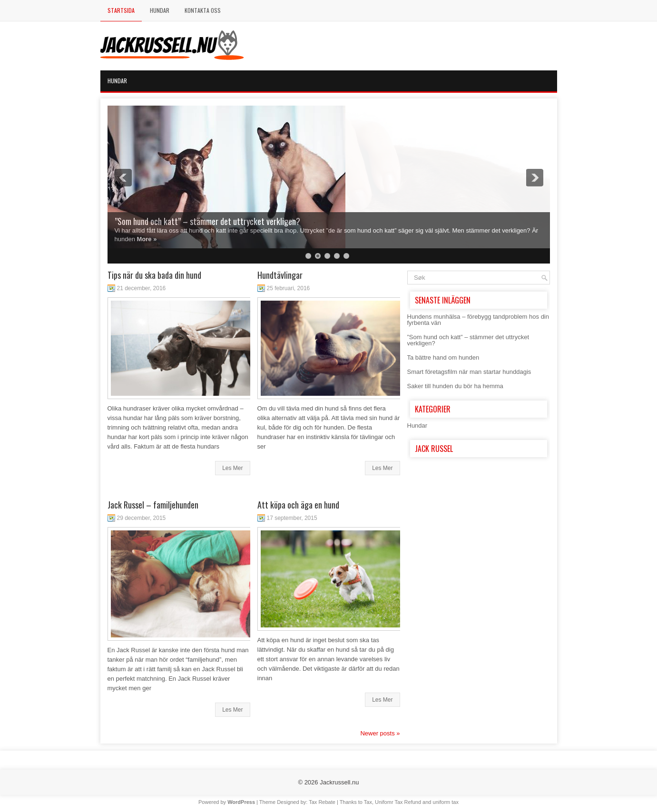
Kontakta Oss (203, 10)
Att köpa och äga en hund (298, 505)
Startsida (121, 10)
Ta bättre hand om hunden (443, 357)
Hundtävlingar (280, 275)
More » (147, 239)
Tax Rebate (322, 802)
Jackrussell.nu (339, 782)
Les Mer (232, 468)
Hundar (160, 10)
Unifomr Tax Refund (398, 802)
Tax (368, 802)
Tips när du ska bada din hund (154, 275)
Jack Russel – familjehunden (153, 505)
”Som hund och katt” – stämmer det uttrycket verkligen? (207, 221)
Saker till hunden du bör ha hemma (455, 386)
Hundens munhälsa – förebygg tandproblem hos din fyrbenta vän (478, 320)
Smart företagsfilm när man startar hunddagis (469, 372)
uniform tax (446, 802)
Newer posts (380, 733)
